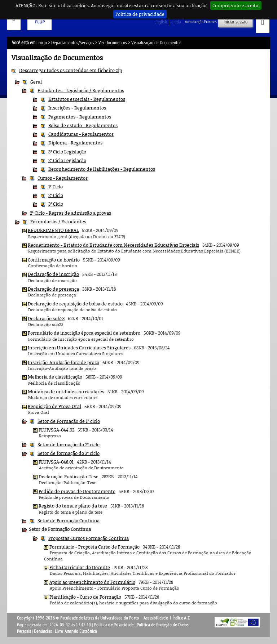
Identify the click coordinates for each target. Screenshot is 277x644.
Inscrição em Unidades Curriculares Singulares (79, 348)
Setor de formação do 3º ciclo (69, 453)
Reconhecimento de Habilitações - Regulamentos (102, 169)
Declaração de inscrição (53, 274)
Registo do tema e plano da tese (73, 506)
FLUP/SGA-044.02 (56, 430)
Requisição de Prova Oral (54, 406)
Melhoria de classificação (55, 377)
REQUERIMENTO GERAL (53, 230)
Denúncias (43, 631)
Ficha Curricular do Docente (80, 567)
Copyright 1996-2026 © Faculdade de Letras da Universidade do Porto (78, 618)
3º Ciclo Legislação (67, 152)
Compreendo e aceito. (236, 5)
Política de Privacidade (114, 625)
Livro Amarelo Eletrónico (76, 631)
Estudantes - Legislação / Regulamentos (81, 90)
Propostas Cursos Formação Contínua (89, 538)
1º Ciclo (56, 187)
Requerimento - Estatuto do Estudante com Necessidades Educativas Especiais (113, 245)
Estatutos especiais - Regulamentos (87, 99)
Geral (36, 82)
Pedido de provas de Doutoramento (77, 491)
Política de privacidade (140, 14)
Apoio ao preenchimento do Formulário (92, 582)
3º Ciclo (56, 204)
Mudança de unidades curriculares (66, 392)
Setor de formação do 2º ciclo (69, 444)
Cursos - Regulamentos (63, 178)
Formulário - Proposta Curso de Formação (94, 547)
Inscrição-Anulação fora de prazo (63, 362)
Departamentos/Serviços (73, 43)
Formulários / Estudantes (58, 222)
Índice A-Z (181, 618)
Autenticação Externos (201, 22)
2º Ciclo (56, 195)
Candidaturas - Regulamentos (81, 134)
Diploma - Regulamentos (75, 143)
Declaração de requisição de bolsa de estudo (75, 304)
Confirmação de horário (54, 260)
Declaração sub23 (46, 318)
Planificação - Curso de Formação (85, 597)
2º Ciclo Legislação (67, 160)
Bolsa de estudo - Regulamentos (83, 125)
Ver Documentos (113, 43)
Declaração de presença (53, 289)
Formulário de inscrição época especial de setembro (84, 333)
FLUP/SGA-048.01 (56, 462)
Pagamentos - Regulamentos (80, 117)
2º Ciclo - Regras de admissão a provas (71, 213)
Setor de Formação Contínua (69, 520)
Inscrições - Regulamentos (77, 108)
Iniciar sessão (236, 22)
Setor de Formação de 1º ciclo (69, 421)
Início (42, 43)
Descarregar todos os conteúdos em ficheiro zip (71, 70)
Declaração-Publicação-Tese (69, 477)
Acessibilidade (156, 618)
